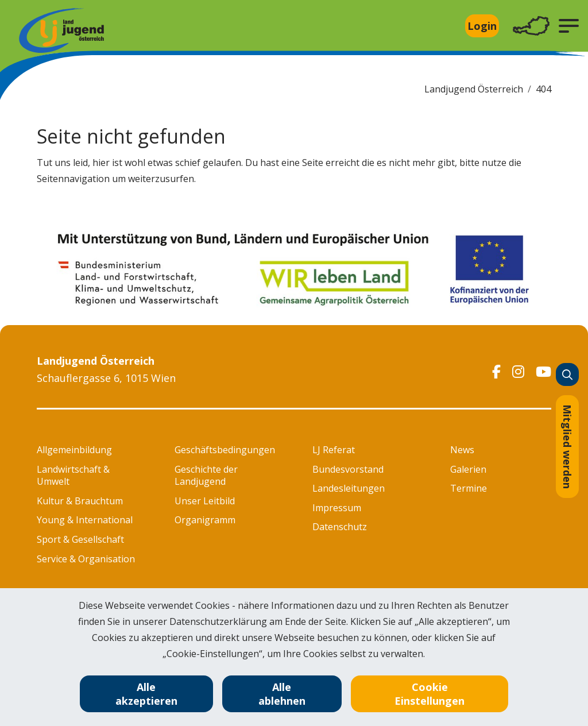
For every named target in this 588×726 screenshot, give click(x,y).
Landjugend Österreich (474, 89)
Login (482, 26)
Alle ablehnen (282, 694)
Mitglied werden (567, 447)
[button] (569, 26)
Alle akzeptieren (146, 694)
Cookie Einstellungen (430, 694)
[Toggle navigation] (531, 26)
